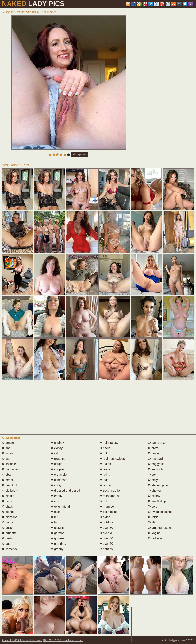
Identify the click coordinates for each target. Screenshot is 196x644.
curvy (56, 485)
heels (105, 448)
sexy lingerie (110, 491)
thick (153, 517)
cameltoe (10, 549)
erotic (56, 501)
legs (104, 480)
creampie (59, 475)
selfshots (156, 469)
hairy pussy (109, 443)
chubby (57, 443)
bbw (6, 475)
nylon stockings (160, 512)
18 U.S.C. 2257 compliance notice (63, 640)
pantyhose (157, 443)
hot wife (155, 538)
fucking (57, 528)
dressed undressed (65, 491)
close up (58, 459)
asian (7, 453)
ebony (56, 496)
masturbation (110, 496)
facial (56, 512)
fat (54, 517)
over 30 (106, 528)
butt (6, 544)
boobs (8, 522)
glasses (58, 538)
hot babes (10, 469)
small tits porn (159, 501)
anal (7, 448)
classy (57, 448)
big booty (10, 491)
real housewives (112, 459)
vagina (154, 533)
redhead (155, 459)
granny (57, 549)
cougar (57, 464)
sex (152, 475)
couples (58, 469)
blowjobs (10, 517)
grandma (58, 544)
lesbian (106, 485)
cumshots (59, 480)
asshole (9, 464)
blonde (8, 512)
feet (55, 522)
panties (106, 549)
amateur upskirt (160, 528)
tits (152, 522)
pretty (154, 448)
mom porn (108, 506)
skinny (154, 496)
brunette (9, 533)
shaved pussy (159, 485)
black (7, 506)
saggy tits (156, 464)
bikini (7, 501)
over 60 (106, 544)
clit (54, 453)
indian (105, 464)
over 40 (106, 533)
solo (153, 506)
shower (155, 491)
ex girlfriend (60, 506)
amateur (9, 443)
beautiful (9, 485)
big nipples (108, 512)
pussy (154, 453)
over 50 (106, 538)
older (105, 517)
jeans (105, 469)
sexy (153, 480)
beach (8, 480)
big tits (8, 496)
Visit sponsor (80, 154)
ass (6, 459)
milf (104, 501)
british (8, 528)
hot (103, 453)
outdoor (106, 522)
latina (105, 475)
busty (7, 538)
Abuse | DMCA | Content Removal (22, 640)
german (58, 533)
